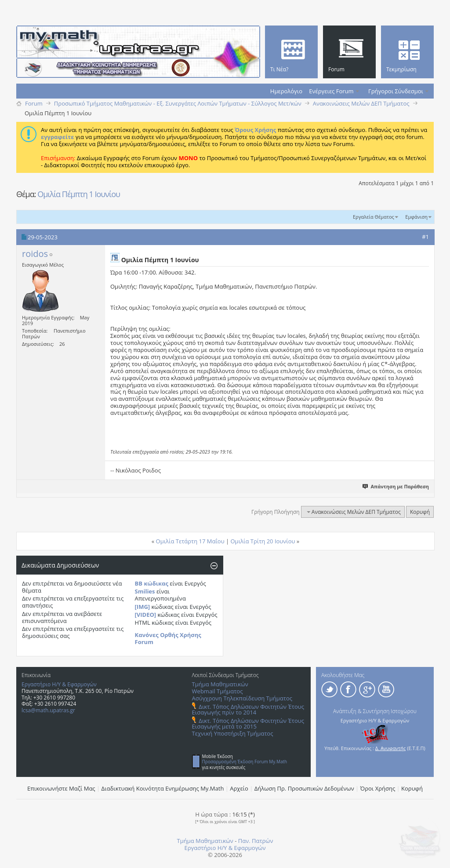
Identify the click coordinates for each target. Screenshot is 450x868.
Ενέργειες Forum (331, 91)
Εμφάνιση (416, 217)
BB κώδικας (152, 583)
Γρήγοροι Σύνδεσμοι (396, 91)
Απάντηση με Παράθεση (396, 486)
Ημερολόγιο (286, 91)
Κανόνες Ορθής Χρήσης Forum (168, 638)
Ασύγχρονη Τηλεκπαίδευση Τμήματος (242, 698)
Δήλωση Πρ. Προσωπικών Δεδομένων (304, 788)
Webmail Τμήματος (218, 691)
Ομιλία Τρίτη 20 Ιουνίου (263, 541)
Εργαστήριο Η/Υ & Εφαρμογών (59, 684)
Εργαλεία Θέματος (374, 217)
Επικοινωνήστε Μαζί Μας (61, 788)
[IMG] (143, 607)
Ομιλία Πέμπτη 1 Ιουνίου (79, 194)
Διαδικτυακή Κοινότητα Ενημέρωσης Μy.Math (163, 788)
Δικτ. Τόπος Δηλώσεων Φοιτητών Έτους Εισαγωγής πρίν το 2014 (248, 709)
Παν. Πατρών (256, 841)
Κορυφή (420, 512)
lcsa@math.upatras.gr (48, 710)
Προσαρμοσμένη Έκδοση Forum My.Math (245, 762)
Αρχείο (239, 788)
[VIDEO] (146, 615)
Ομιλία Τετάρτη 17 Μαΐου (190, 541)
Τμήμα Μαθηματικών (220, 684)
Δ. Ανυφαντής (391, 748)
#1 (425, 237)
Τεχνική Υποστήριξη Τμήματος (233, 733)
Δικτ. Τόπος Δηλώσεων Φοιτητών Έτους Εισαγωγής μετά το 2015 (248, 723)
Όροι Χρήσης (378, 788)
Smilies (145, 591)
